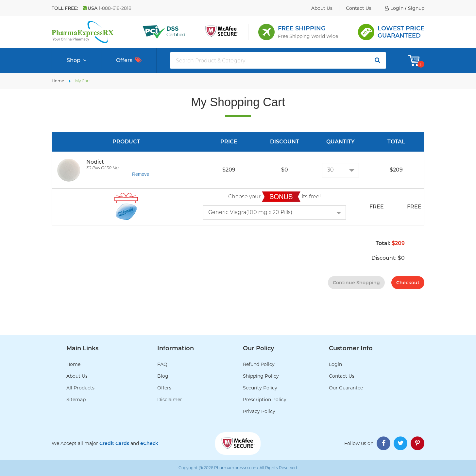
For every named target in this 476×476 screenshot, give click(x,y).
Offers (129, 60)
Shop (76, 60)
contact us (359, 8)
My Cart (83, 81)
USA (107, 8)
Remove (141, 174)
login (397, 8)
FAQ (162, 364)
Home (58, 81)
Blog (163, 376)
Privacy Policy (259, 411)
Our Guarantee (346, 388)
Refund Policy (259, 364)
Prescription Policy (265, 400)
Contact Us (342, 376)
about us (322, 8)
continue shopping (356, 283)
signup (416, 8)
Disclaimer (170, 400)
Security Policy (260, 388)
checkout (408, 283)
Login (335, 364)
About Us (77, 376)
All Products (80, 388)
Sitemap (76, 400)
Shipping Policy (261, 376)
